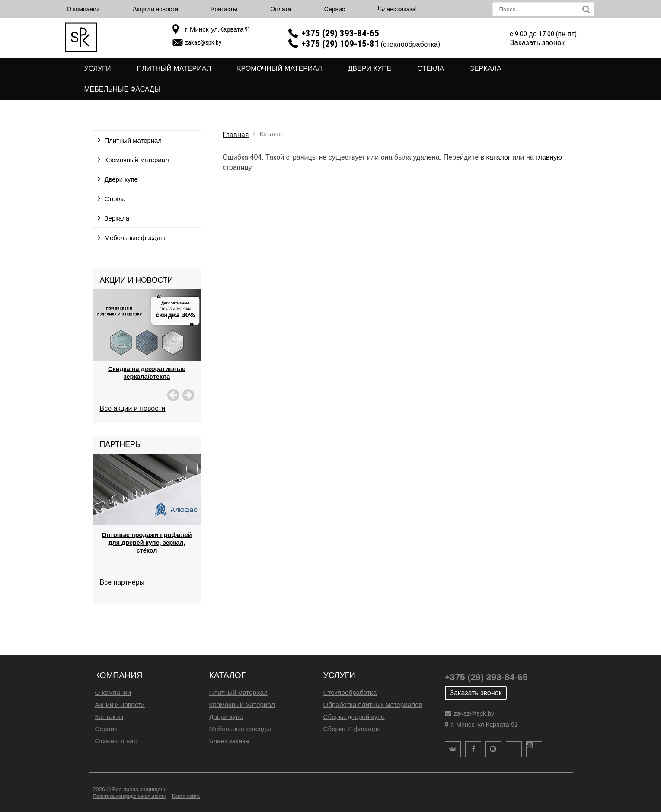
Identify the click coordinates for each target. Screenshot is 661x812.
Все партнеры (122, 582)
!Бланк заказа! (397, 9)
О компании (83, 9)
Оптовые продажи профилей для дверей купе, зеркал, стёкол (147, 543)
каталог (498, 157)
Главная (236, 135)
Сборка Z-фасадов (352, 729)
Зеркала (486, 69)
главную (549, 157)
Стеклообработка (350, 692)
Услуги (98, 69)
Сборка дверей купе (354, 717)
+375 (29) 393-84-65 (340, 33)
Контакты (224, 9)
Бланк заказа (229, 741)
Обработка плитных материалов (373, 705)
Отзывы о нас (116, 741)
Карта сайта (186, 796)
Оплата (281, 9)
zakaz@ (203, 42)
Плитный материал (174, 69)
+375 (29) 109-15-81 (340, 44)
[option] (147, 346)
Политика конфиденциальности (130, 796)
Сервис (335, 9)
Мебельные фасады (123, 89)
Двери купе (370, 69)
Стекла (431, 69)
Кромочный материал (279, 69)
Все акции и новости (133, 408)
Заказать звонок (537, 42)
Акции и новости (155, 9)
